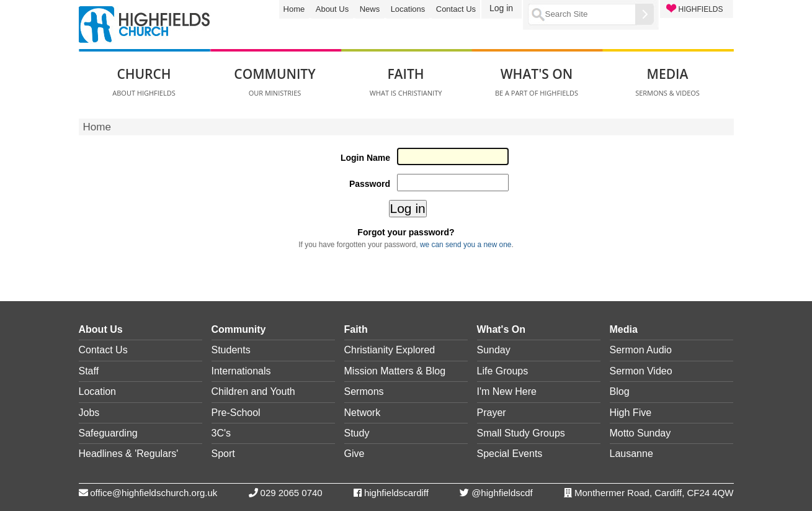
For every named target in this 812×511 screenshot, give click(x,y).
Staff (89, 371)
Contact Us (456, 9)
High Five (631, 413)
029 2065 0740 (292, 493)
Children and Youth (253, 391)
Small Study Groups (521, 433)
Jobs (89, 413)
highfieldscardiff (396, 493)
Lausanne (631, 454)
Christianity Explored (390, 350)
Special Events (510, 454)
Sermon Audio (641, 350)
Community (239, 329)
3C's (221, 433)
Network (363, 413)
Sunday (494, 350)
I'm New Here (507, 391)
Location (98, 391)
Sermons (364, 391)
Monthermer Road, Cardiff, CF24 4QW (654, 493)
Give (355, 454)
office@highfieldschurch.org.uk (154, 493)
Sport (223, 454)
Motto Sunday (640, 433)
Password (370, 184)
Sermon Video (641, 371)
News (370, 9)
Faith (356, 329)
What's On (501, 329)
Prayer (492, 413)
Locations (408, 9)
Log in (501, 8)
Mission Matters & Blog (395, 371)
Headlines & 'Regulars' (129, 454)
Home (294, 9)
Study (357, 433)
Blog (620, 391)
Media (624, 329)
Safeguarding (108, 433)
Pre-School (236, 413)
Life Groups (503, 371)
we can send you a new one (466, 245)
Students (231, 350)
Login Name (365, 158)
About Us (332, 9)
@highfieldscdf (502, 493)
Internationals (241, 371)
